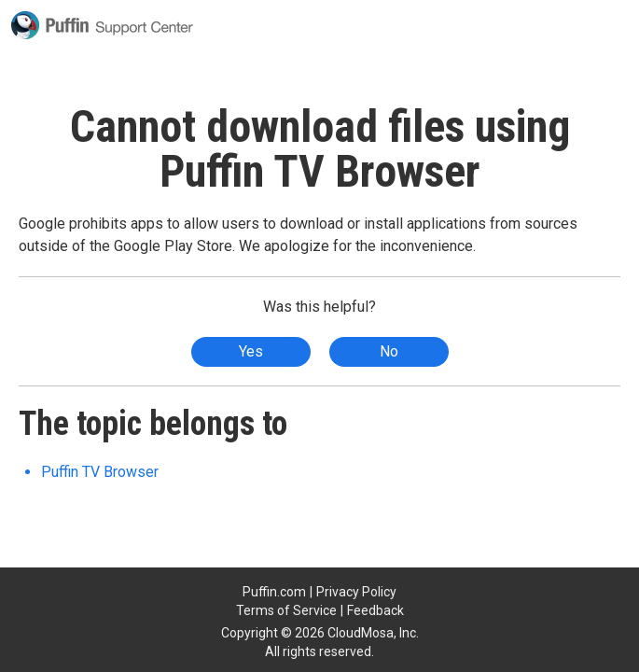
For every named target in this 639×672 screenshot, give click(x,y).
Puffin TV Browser (100, 472)
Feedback (375, 610)
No (389, 351)
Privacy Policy (356, 592)
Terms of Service (286, 610)
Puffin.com (274, 592)
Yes (251, 351)
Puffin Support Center (102, 25)
